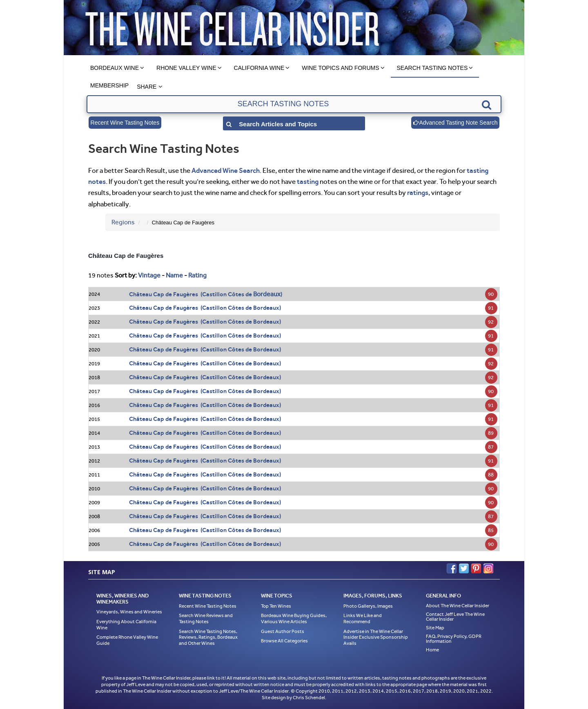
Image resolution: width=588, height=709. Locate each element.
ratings (418, 192)
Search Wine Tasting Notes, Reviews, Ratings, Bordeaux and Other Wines (208, 637)
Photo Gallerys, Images (368, 606)
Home (432, 650)
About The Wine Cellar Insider (458, 606)
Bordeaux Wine (115, 68)
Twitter (464, 568)
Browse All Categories (284, 641)
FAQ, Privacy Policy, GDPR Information (454, 639)
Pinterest (476, 568)
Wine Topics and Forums (340, 68)
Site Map (435, 628)
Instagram (488, 568)
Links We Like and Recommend (363, 618)
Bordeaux (267, 294)
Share (147, 87)
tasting (308, 181)
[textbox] (294, 104)
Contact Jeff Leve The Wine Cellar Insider (455, 617)
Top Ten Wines (276, 606)
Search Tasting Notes (432, 68)
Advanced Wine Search (226, 170)
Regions (123, 222)
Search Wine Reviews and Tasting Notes (206, 618)
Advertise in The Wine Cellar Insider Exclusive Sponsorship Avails (376, 637)
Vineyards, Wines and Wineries (129, 612)
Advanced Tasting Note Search (455, 123)
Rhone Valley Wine (186, 68)
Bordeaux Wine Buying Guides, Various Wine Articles (294, 618)
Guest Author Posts (283, 631)
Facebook (452, 568)
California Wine (259, 68)
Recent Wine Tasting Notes (125, 123)
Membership (109, 85)
